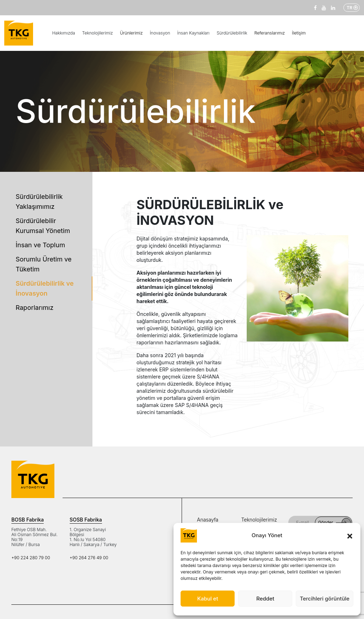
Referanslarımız (270, 33)
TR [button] (349, 8)
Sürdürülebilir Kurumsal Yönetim (43, 226)
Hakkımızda (64, 33)
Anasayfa (208, 520)
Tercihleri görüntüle (325, 599)
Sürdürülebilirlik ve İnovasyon (45, 288)
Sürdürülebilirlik (232, 33)
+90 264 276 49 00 (89, 558)
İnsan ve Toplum (40, 245)
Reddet (265, 599)
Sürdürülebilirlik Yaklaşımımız (39, 202)
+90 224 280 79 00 (31, 558)
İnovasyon (160, 33)
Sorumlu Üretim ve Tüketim (44, 264)
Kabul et (208, 599)
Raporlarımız (34, 308)
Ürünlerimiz (131, 33)
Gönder (334, 523)
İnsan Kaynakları (194, 33)
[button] (350, 535)
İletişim (299, 33)
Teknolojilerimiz (97, 33)
